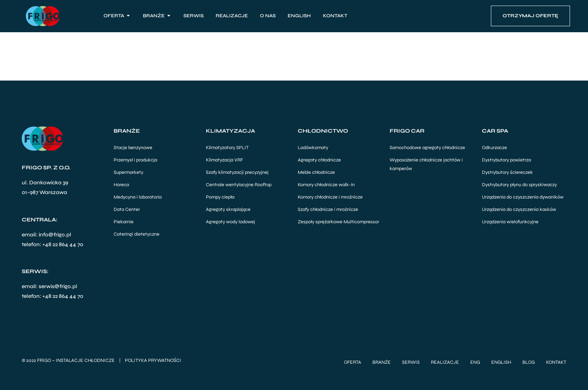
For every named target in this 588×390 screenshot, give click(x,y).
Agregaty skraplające (228, 209)
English (501, 362)
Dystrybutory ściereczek (507, 172)
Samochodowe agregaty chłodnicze (427, 148)
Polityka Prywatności (153, 360)
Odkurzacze (494, 148)
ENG (475, 362)
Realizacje (445, 362)
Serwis (411, 362)
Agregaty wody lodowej (230, 222)
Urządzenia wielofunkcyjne (510, 222)
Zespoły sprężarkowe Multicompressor (338, 222)
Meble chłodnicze (316, 172)
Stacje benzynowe (133, 148)
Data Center (127, 209)
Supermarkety (128, 172)
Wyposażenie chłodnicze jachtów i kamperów (426, 164)
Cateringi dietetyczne (136, 234)
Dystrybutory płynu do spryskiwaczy (519, 185)
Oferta (352, 362)
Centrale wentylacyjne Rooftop (239, 185)
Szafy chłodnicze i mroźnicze (328, 209)
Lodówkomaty (313, 148)
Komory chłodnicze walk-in (326, 185)
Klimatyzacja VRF (224, 160)
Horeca (121, 185)
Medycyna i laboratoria (138, 197)
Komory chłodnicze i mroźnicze (330, 197)
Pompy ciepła (220, 197)
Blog (529, 362)
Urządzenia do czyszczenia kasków (519, 209)
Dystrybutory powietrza (506, 160)
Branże (382, 362)
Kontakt (556, 362)
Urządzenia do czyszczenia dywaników (523, 197)
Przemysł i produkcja (135, 160)
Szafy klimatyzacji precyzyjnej (237, 172)
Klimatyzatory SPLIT (227, 148)
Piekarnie (124, 222)
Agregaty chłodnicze (319, 160)
